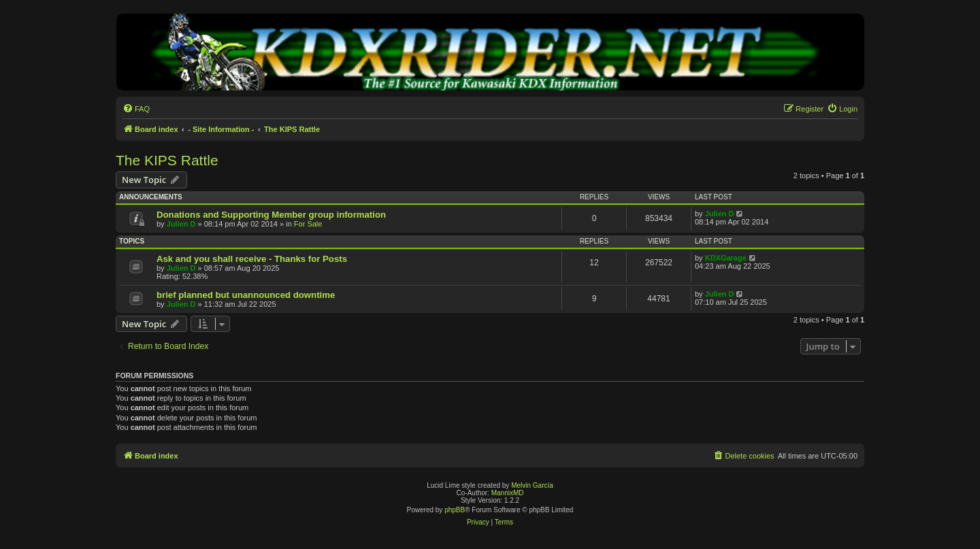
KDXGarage (726, 258)
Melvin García (532, 485)
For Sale (308, 224)
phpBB (455, 510)
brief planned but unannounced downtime (246, 295)
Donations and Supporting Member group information (271, 215)
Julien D (181, 224)
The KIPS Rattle (167, 160)
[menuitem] (136, 109)
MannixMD (508, 493)
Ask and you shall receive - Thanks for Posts (252, 259)
